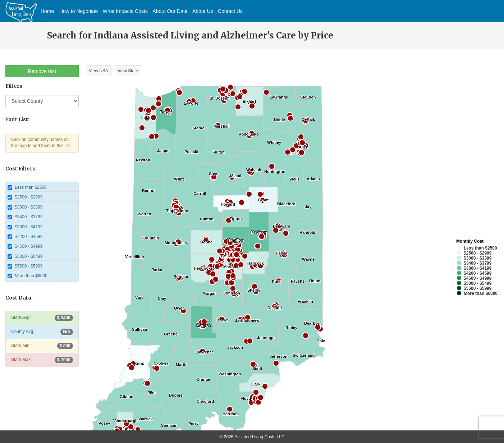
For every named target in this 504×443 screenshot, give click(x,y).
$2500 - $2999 (25, 197)
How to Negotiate (79, 11)
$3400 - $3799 (25, 217)
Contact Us (230, 11)
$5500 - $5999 (25, 266)
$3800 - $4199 (25, 227)
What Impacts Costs (125, 11)
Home (47, 11)
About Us (203, 11)
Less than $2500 (27, 187)
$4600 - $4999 (25, 246)
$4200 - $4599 (25, 237)
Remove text (42, 71)
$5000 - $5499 (25, 256)
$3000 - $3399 (25, 207)
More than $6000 (28, 276)
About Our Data (170, 11)
